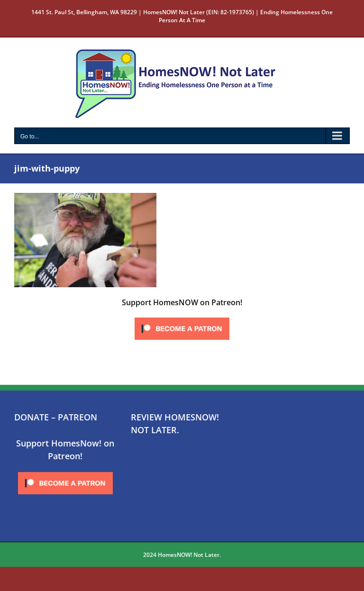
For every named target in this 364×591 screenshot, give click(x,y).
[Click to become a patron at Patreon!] (182, 318)
